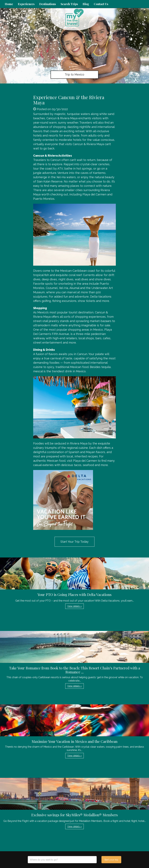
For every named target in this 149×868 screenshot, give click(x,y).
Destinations (48, 4)
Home (9, 4)
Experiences (26, 4)
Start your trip (111, 860)
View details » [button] (74, 606)
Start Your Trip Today (74, 542)
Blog (86, 4)
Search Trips (69, 4)
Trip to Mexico (74, 74)
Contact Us (101, 4)
